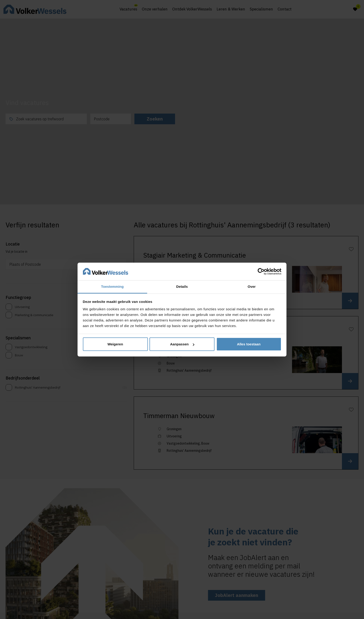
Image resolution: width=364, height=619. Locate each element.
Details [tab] (182, 287)
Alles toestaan (249, 344)
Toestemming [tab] (112, 287)
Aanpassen (182, 344)
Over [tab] (252, 287)
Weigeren (115, 344)
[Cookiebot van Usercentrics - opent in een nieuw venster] (261, 272)
